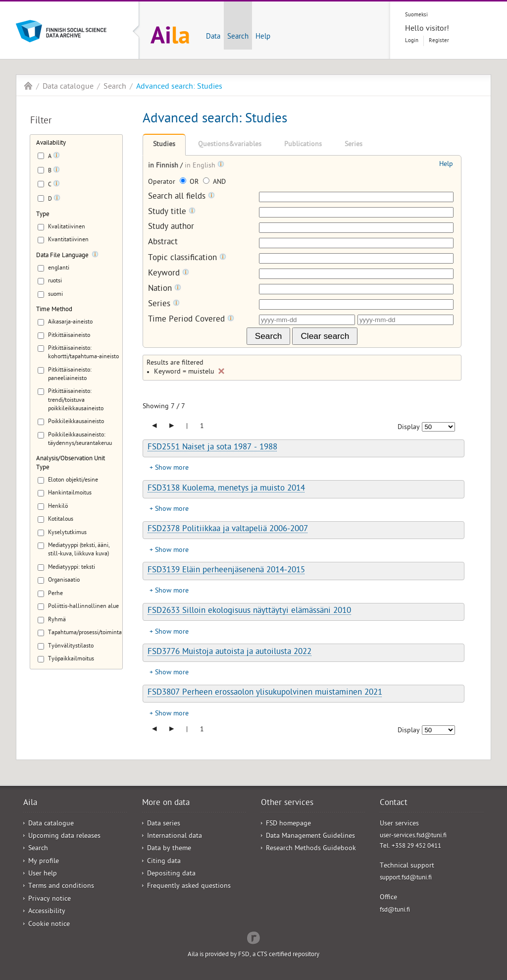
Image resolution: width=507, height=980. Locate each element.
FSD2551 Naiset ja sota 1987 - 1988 (212, 448)
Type (43, 215)
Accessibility (47, 912)
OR (190, 183)
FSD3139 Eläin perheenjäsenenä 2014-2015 (226, 571)
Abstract (163, 243)
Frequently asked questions (189, 887)
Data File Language (62, 256)
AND (214, 183)
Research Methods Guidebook (311, 849)
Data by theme (169, 849)
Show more (172, 468)
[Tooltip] (56, 157)
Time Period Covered (191, 320)
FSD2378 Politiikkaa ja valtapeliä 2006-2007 (228, 530)
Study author (171, 228)
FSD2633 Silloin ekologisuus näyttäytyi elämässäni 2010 (249, 611)
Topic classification (187, 258)
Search (238, 37)
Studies (164, 145)
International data (175, 837)
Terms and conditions (61, 887)
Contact (394, 804)
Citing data (164, 862)
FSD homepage (288, 824)
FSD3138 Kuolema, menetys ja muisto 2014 (226, 489)
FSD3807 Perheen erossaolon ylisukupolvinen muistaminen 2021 (265, 693)
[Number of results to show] (438, 427)
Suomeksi (416, 15)
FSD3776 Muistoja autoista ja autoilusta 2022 (229, 653)
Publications (303, 145)
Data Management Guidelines (310, 837)
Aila (28, 86)
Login (412, 41)
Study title (172, 212)
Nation (165, 289)
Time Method (54, 310)
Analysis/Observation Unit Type (71, 463)
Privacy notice (50, 899)
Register (439, 41)
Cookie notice (49, 925)
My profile (44, 862)
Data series (164, 824)
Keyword (169, 274)
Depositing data (171, 874)
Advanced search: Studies (179, 87)
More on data (166, 804)
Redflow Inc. (253, 937)
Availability (51, 143)
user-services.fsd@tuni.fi (413, 836)
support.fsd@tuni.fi (406, 878)
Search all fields (181, 197)
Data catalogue (68, 87)
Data (213, 37)
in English (201, 166)
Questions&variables (230, 145)
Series (354, 145)
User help (43, 874)
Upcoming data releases (64, 837)
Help (263, 37)
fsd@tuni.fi (395, 910)
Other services (287, 804)
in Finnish (164, 166)
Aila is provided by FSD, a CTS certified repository (253, 955)
